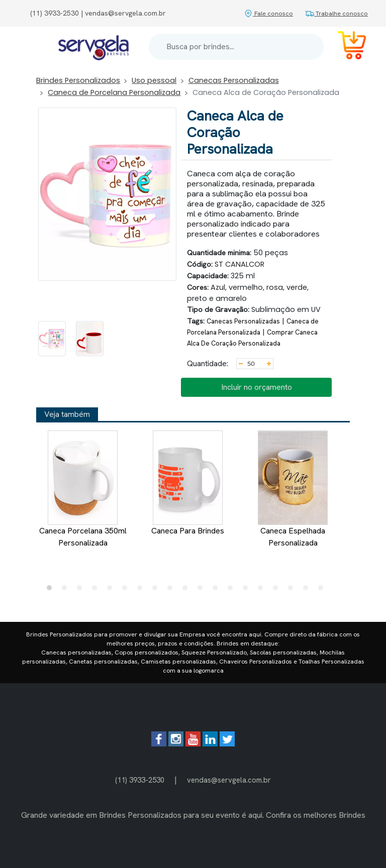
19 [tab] (323, 590)
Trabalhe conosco (336, 13)
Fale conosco (268, 13)
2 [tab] (67, 590)
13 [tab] (233, 590)
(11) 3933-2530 (140, 780)
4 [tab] (97, 590)
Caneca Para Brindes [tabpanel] (188, 483)
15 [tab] (263, 590)
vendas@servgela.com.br (229, 780)
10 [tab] (187, 590)
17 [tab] (293, 590)
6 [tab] (127, 590)
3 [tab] (82, 590)
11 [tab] (203, 590)
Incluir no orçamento (257, 387)
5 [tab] (112, 590)
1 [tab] (52, 590)
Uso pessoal (154, 80)
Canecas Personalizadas (234, 80)
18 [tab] (308, 590)
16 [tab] (278, 590)
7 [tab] (142, 590)
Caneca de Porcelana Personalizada (114, 92)
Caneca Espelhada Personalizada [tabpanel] (293, 489)
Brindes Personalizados (78, 80)
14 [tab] (248, 590)
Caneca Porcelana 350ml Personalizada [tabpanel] (83, 489)
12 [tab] (218, 590)
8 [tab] (157, 590)
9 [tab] (172, 590)
